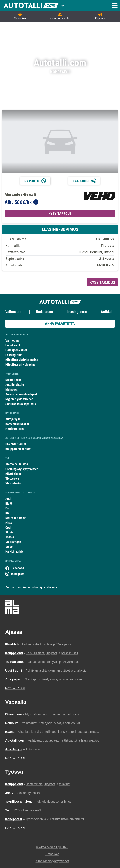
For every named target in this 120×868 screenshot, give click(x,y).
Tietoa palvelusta (17, 464)
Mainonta (12, 389)
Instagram (18, 574)
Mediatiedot (13, 380)
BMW (9, 503)
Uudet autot (45, 312)
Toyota (10, 537)
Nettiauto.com (15, 429)
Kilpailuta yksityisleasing (22, 360)
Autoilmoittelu (15, 385)
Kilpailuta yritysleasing (20, 365)
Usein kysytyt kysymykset (22, 469)
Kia (8, 513)
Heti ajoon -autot (16, 350)
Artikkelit (108, 312)
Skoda (10, 532)
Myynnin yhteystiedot (19, 399)
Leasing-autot (77, 312)
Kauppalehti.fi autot (18, 449)
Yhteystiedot (14, 483)
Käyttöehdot (13, 474)
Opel (8, 527)
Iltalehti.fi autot (16, 444)
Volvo (9, 547)
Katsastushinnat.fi (17, 424)
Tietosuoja (12, 479)
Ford (8, 508)
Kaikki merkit (14, 552)
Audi (8, 499)
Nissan (10, 523)
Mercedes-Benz (16, 518)
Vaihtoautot (14, 312)
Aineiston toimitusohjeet (21, 394)
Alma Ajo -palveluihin (45, 587)
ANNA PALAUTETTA (60, 324)
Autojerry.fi (13, 419)
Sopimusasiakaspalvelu (21, 404)
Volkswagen (13, 542)
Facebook (18, 568)
